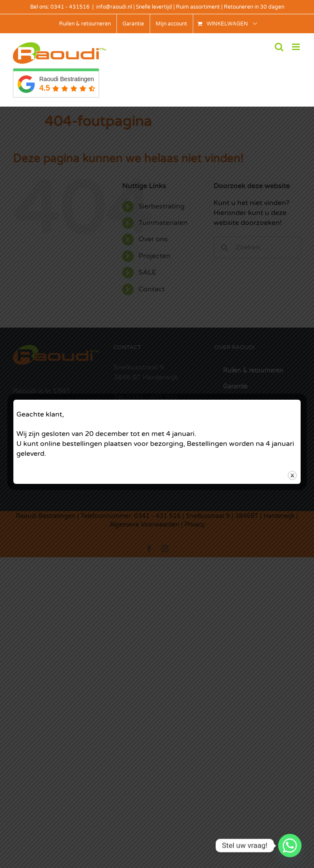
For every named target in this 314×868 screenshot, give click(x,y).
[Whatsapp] (290, 846)
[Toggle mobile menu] (297, 47)
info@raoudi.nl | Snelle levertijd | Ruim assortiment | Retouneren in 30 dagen (190, 7)
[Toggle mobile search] (279, 47)
